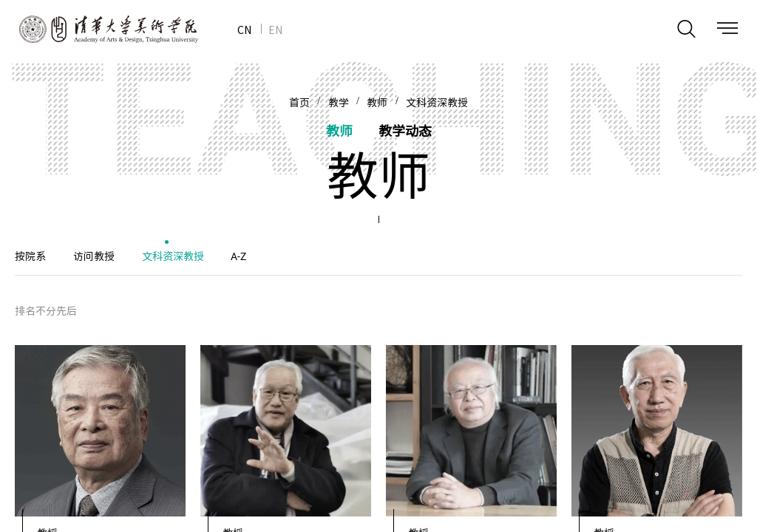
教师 (377, 103)
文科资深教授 (437, 103)
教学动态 (405, 130)
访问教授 (94, 256)
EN (275, 30)
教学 (339, 103)
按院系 (30, 256)
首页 (299, 103)
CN (244, 30)
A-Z (238, 256)
